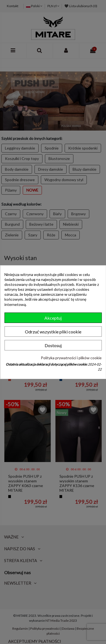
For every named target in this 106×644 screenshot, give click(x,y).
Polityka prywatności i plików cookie (71, 358)
